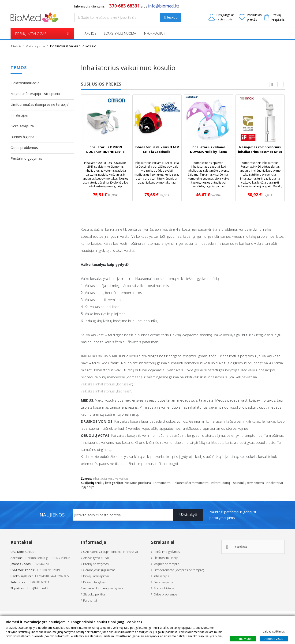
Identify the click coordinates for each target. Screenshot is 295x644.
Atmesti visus (274, 638)
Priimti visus (243, 638)
